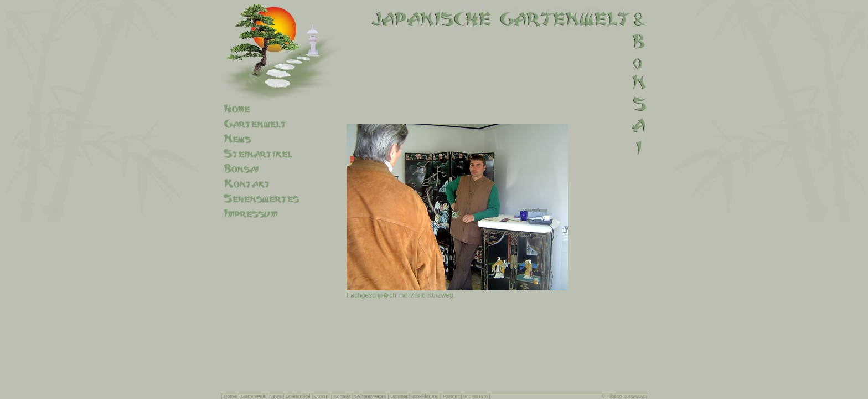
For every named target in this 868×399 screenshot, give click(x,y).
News (275, 396)
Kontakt (342, 396)
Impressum (476, 396)
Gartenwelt (253, 396)
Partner (451, 396)
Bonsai (322, 396)
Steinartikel (298, 396)
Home (230, 396)
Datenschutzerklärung (415, 396)
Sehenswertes (371, 396)
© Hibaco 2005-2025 (624, 396)
